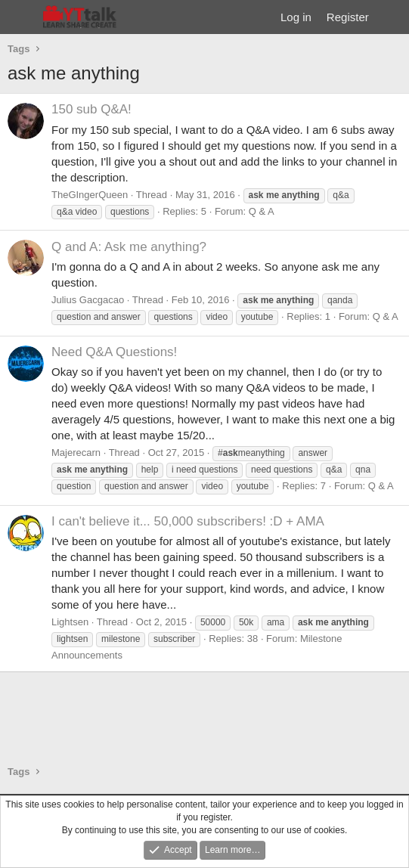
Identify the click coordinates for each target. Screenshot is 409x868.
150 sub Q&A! (91, 109)
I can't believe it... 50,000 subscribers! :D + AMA (188, 521)
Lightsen (70, 622)
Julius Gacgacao (88, 300)
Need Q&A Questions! (114, 352)
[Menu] (21, 17)
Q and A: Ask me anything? (129, 247)
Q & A (262, 211)
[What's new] (391, 17)
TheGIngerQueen (90, 195)
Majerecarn (76, 453)
